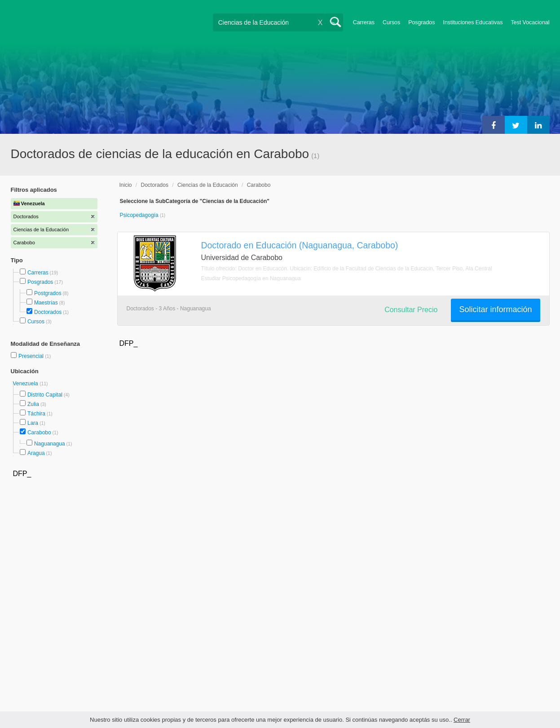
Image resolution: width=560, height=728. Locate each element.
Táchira (36, 414)
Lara (33, 423)
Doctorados (48, 312)
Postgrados (48, 293)
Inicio (126, 185)
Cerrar (462, 720)
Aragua (36, 453)
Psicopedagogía (140, 215)
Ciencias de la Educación (208, 185)
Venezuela (26, 384)
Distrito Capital (45, 395)
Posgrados (421, 22)
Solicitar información (495, 309)
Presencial (32, 356)
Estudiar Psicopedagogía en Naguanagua (251, 278)
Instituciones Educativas (473, 22)
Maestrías (46, 303)
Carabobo (39, 432)
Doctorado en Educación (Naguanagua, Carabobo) (300, 245)
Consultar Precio (411, 310)
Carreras (364, 22)
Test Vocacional (530, 22)
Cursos (391, 22)
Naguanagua (50, 444)
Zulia (33, 404)
